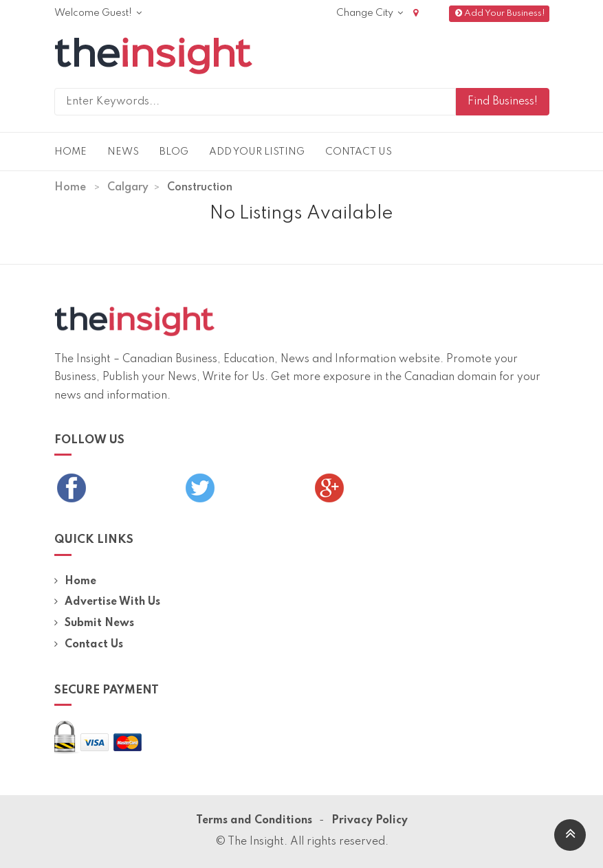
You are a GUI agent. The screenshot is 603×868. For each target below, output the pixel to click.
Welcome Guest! (98, 13)
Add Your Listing (257, 152)
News (123, 152)
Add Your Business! (499, 13)
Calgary (128, 188)
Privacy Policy (370, 821)
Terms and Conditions (254, 821)
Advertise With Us (107, 602)
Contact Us (359, 152)
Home (70, 152)
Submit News (94, 623)
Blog (174, 152)
